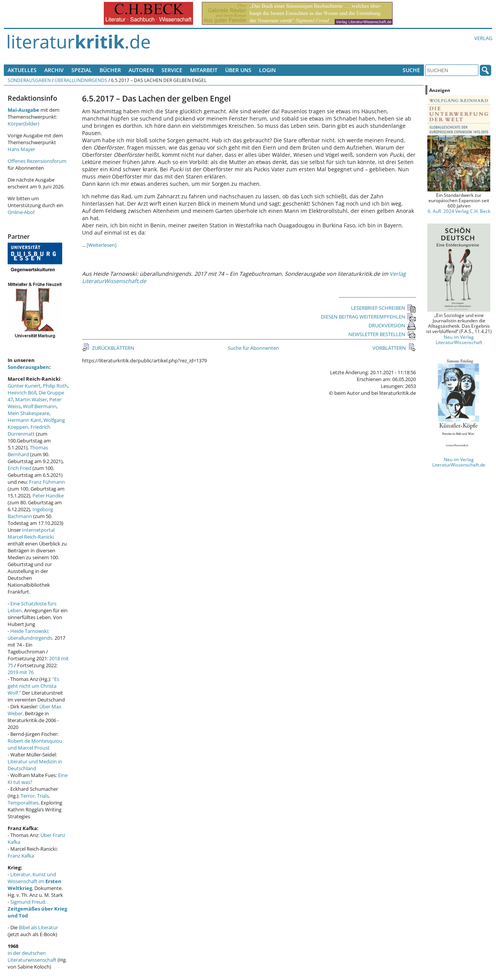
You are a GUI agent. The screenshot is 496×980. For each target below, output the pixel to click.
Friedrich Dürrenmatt (29, 430)
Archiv (54, 70)
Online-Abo (20, 212)
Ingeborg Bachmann (30, 513)
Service (172, 70)
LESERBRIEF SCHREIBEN (383, 308)
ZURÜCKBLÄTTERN (113, 348)
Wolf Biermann (40, 406)
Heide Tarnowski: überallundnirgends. (31, 634)
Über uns (238, 70)
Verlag (483, 38)
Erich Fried (19, 468)
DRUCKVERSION (392, 325)
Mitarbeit (204, 70)
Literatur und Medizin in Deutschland (35, 765)
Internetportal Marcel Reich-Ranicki (31, 533)
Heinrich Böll (22, 393)
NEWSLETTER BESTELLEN (382, 334)
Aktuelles (22, 70)
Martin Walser (31, 399)
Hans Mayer (21, 149)
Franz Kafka (21, 856)
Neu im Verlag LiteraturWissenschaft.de (459, 462)
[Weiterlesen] (101, 245)
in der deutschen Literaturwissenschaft (32, 956)
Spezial (82, 70)
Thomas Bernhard (28, 451)
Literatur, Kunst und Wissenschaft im (35, 881)
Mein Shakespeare (28, 413)
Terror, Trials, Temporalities (29, 799)
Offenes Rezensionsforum (37, 161)
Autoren (141, 70)
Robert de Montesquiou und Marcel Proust (35, 744)
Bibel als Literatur (38, 927)
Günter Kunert (24, 386)
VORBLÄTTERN (390, 348)
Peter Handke (48, 496)
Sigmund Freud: (37, 909)
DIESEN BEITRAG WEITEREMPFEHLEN (368, 317)
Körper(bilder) (23, 124)
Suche (411, 70)
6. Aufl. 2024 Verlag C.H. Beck (459, 211)
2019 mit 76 (21, 672)
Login (267, 70)
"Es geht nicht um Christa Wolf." (33, 686)
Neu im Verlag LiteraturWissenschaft (459, 340)
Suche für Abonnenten (253, 348)
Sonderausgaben (29, 80)
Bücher (110, 70)
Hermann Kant (24, 420)
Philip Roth (55, 386)
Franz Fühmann (47, 482)
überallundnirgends (81, 80)
